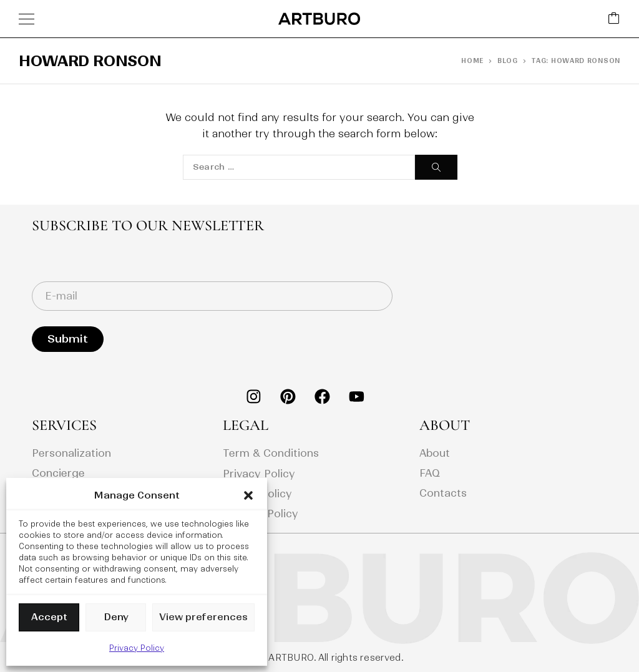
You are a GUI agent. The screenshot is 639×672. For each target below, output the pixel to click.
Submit (68, 339)
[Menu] (27, 19)
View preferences (203, 617)
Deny (116, 617)
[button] (248, 495)
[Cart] (614, 19)
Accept (49, 617)
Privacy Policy (137, 648)
